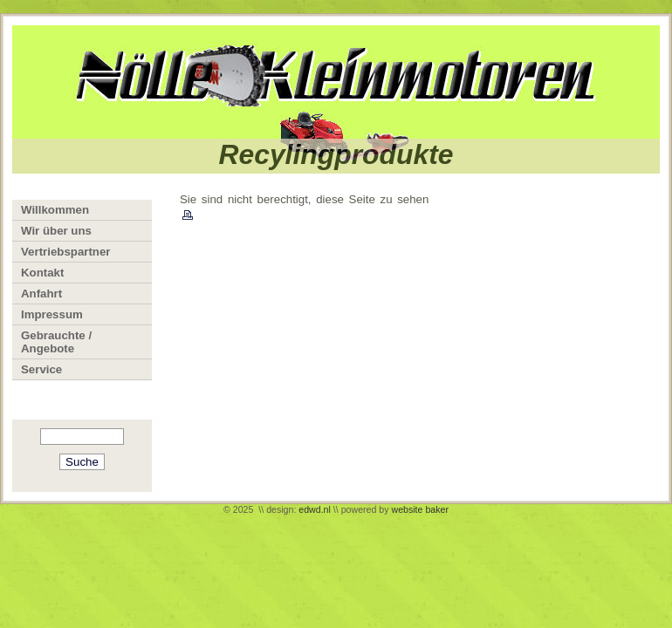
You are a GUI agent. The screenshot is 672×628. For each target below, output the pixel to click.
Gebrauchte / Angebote (56, 342)
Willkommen (55, 210)
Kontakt (42, 273)
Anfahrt (41, 294)
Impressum (52, 314)
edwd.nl (315, 509)
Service (41, 369)
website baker (419, 509)
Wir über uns (56, 231)
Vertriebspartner (65, 252)
